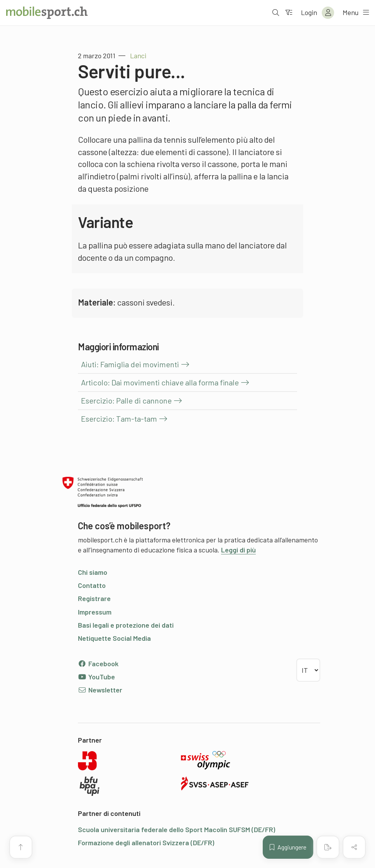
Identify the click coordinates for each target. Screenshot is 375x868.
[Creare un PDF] (328, 847)
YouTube (96, 677)
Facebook (98, 664)
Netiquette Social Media (114, 638)
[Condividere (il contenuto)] (354, 847)
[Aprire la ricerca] (275, 13)
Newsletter (100, 690)
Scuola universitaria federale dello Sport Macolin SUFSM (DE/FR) (177, 829)
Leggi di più (238, 550)
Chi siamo (93, 572)
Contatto (92, 585)
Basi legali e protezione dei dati (126, 625)
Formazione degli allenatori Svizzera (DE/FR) (146, 843)
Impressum (95, 612)
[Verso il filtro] (288, 13)
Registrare (94, 598)
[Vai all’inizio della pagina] (21, 847)
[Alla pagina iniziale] (47, 13)
